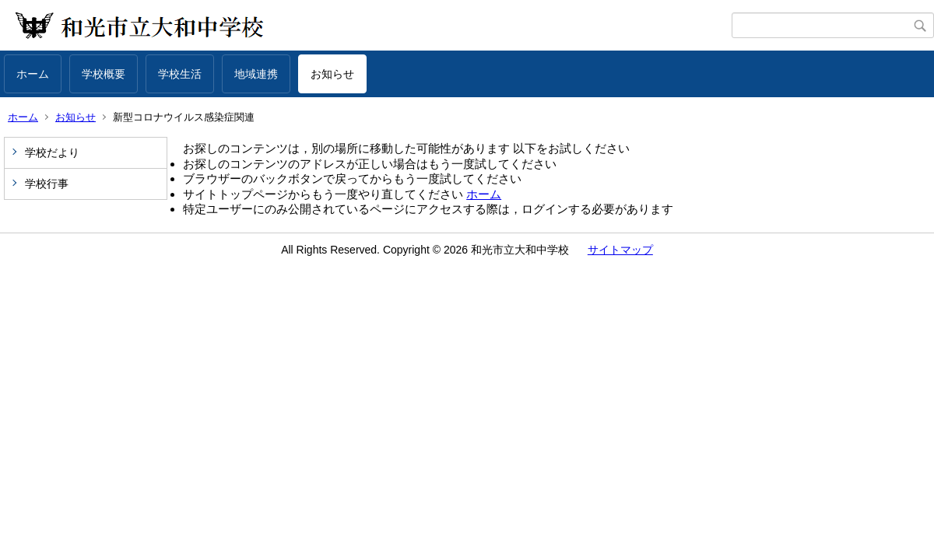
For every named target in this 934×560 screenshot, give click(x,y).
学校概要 (104, 74)
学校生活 (180, 74)
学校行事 (47, 184)
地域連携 (256, 74)
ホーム (33, 74)
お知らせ (332, 74)
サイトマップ (620, 250)
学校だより (52, 152)
